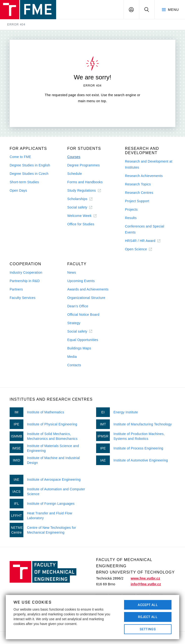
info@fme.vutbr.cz (146, 584)
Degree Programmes (83, 165)
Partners (16, 289)
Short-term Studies (24, 182)
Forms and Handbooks (85, 182)
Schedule (75, 174)
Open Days (18, 190)
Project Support (137, 201)
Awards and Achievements (88, 289)
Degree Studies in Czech (29, 174)
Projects (131, 209)
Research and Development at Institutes (149, 164)
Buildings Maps (79, 348)
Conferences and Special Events (145, 229)
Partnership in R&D (25, 281)
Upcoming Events (81, 281)
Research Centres (139, 193)
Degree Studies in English (30, 165)
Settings (148, 629)
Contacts (74, 365)
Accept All (148, 605)
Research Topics (138, 184)
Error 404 (16, 25)
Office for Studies (81, 224)
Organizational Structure (86, 298)
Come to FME (20, 157)
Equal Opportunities (83, 340)
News (72, 272)
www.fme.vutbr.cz (145, 578)
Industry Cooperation (26, 272)
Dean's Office (78, 306)
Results (131, 218)
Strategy (74, 323)
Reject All (148, 617)
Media (72, 357)
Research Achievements (144, 176)
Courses (74, 157)
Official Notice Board (83, 315)
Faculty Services (23, 298)
